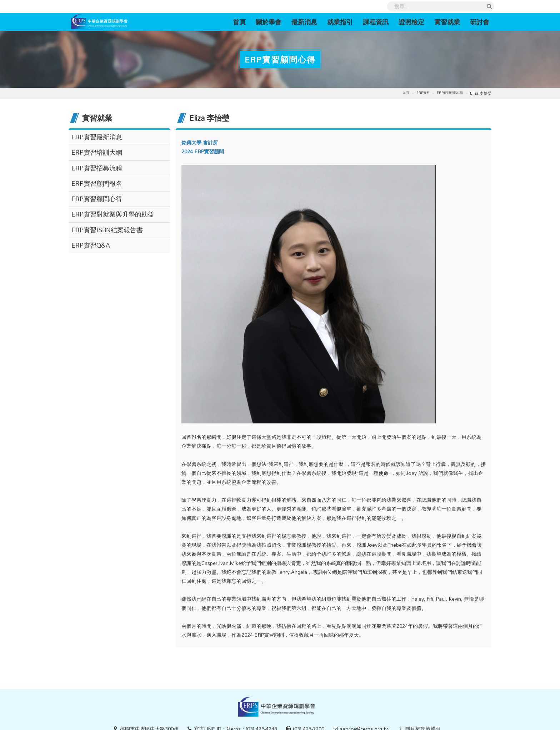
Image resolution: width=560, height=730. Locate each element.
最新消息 (304, 22)
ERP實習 (423, 93)
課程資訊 (376, 22)
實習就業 (447, 22)
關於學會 (269, 22)
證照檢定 (411, 22)
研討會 (480, 22)
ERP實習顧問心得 (450, 93)
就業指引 (340, 22)
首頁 (242, 22)
